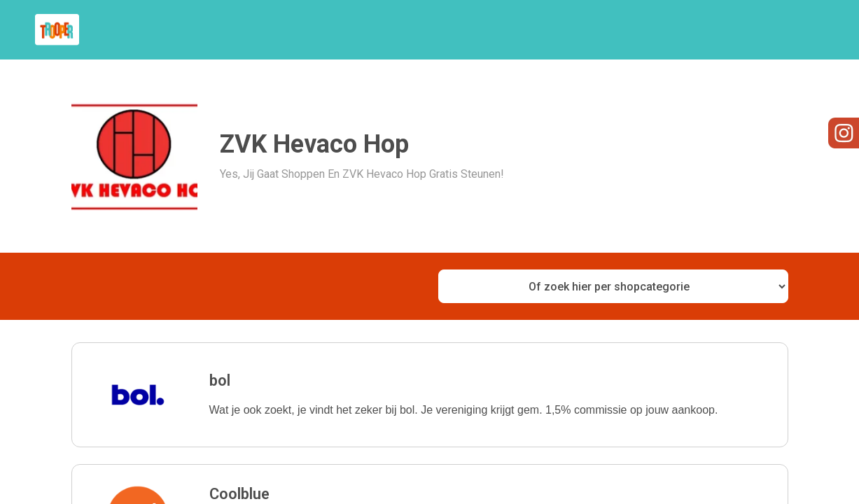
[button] (430, 395)
